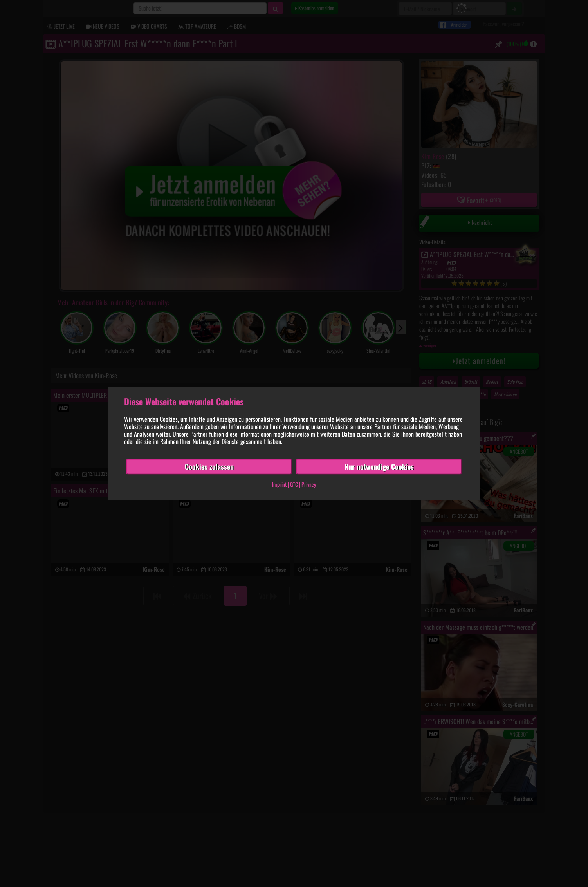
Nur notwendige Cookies (379, 466)
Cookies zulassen (209, 466)
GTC (294, 484)
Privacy (309, 484)
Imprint (279, 484)
